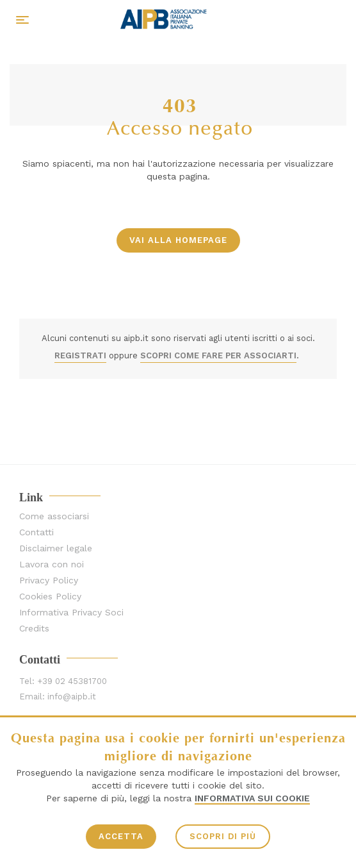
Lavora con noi (52, 564)
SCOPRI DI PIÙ (223, 836)
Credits (34, 629)
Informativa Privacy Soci (71, 613)
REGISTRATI (80, 355)
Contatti (36, 532)
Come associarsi (54, 516)
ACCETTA (121, 836)
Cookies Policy (50, 597)
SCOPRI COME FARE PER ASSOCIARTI (218, 355)
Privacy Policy (49, 580)
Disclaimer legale (56, 548)
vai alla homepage (178, 240)
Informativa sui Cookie (252, 798)
